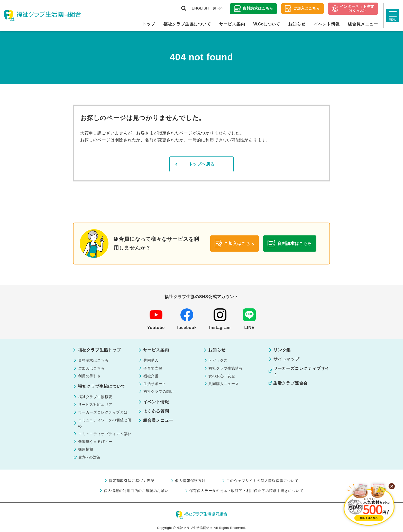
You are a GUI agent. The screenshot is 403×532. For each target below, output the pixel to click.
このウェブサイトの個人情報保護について (263, 481)
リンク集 (282, 350)
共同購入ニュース (224, 384)
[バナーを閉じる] (392, 486)
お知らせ (297, 24)
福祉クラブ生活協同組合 (42, 15)
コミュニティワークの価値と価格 (105, 423)
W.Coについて (267, 24)
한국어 (218, 8)
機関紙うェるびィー (95, 442)
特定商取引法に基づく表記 (132, 481)
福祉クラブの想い (159, 391)
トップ (149, 24)
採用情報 (86, 449)
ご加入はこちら (91, 368)
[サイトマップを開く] (393, 15)
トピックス (218, 360)
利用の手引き (90, 376)
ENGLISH (200, 8)
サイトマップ (286, 359)
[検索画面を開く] (184, 8)
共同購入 (151, 360)
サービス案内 (232, 24)
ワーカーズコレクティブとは (103, 412)
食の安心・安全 (222, 376)
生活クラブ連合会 (290, 383)
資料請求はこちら (93, 360)
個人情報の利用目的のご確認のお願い (136, 491)
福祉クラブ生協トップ (99, 350)
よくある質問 (156, 411)
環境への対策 (89, 457)
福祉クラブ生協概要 (95, 397)
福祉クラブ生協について (187, 24)
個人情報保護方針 (190, 481)
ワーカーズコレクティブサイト (301, 371)
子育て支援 (153, 368)
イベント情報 (327, 24)
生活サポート (155, 384)
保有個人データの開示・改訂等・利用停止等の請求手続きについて (246, 491)
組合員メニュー (363, 24)
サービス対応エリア (95, 405)
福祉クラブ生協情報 (226, 368)
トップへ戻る (202, 164)
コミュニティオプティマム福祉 (105, 434)
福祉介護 (151, 376)
